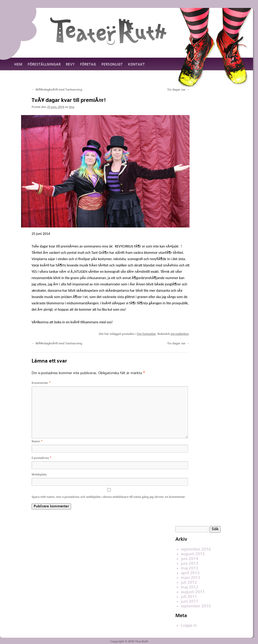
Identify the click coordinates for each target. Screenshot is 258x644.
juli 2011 (189, 597)
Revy (70, 65)
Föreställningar (44, 65)
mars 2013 (191, 578)
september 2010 (196, 606)
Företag (88, 65)
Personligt (112, 65)
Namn (37, 442)
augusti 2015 (193, 554)
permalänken (180, 334)
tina (72, 107)
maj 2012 (190, 587)
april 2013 (190, 573)
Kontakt (136, 65)
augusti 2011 (193, 592)
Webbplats (39, 475)
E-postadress (41, 458)
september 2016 (196, 549)
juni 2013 (190, 564)
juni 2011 (190, 602)
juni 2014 (190, 559)
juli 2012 (189, 583)
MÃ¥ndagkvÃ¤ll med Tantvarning (57, 90)
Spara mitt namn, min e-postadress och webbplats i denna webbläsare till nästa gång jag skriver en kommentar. (109, 497)
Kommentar (41, 383)
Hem (18, 65)
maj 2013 (190, 568)
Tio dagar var (178, 90)
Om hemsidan (146, 334)
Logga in (189, 626)
